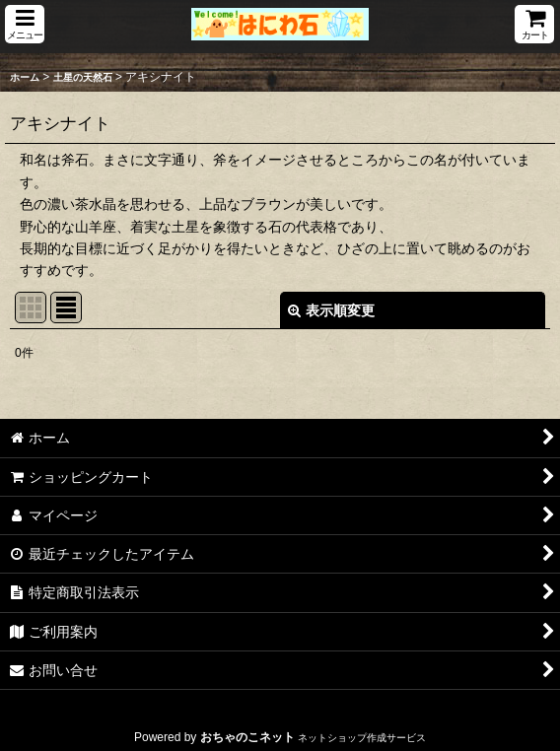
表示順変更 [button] (331, 310)
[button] (25, 24)
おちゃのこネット (247, 737)
